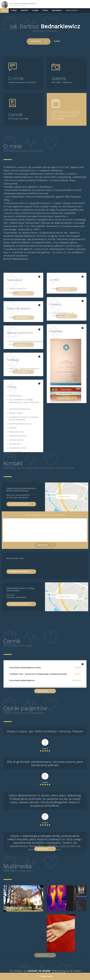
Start (4, 10)
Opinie (45, 10)
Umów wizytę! (72, 10)
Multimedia (57, 10)
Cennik (35, 10)
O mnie (14, 10)
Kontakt (24, 10)
